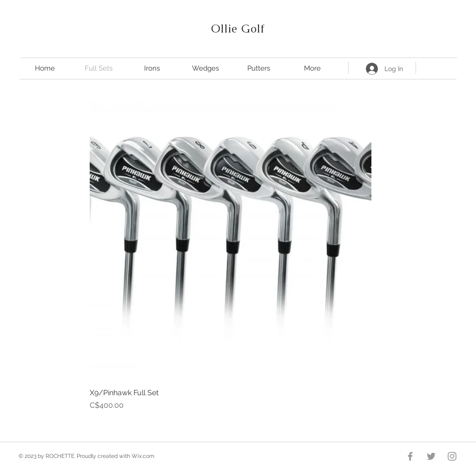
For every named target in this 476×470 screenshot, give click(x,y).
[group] (231, 255)
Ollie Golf (238, 29)
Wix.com (143, 456)
